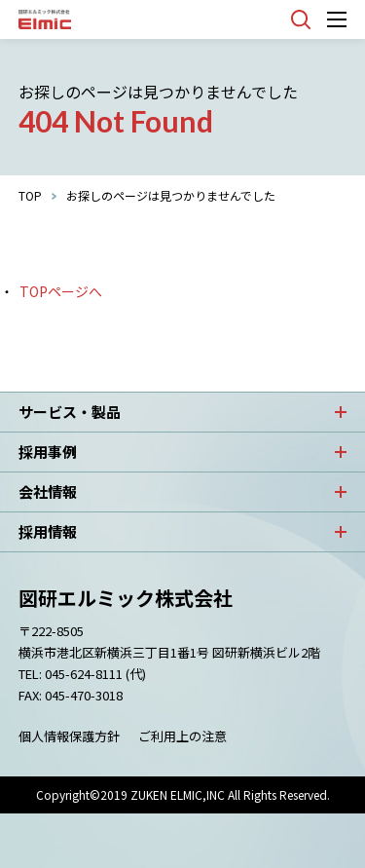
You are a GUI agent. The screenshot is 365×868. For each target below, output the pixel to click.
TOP (30, 195)
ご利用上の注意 (182, 736)
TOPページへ (61, 291)
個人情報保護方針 (69, 736)
